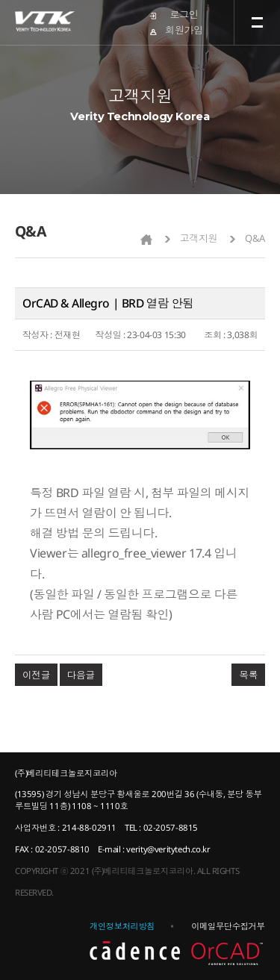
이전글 (36, 675)
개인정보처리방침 (122, 926)
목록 (248, 675)
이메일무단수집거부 (228, 926)
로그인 (184, 14)
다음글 (81, 675)
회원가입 (184, 30)
